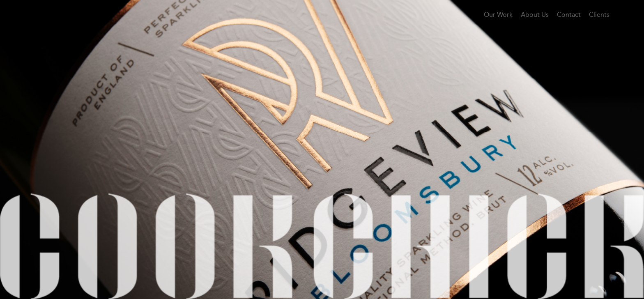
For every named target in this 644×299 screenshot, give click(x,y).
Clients (599, 15)
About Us (535, 15)
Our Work (498, 15)
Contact (569, 15)
